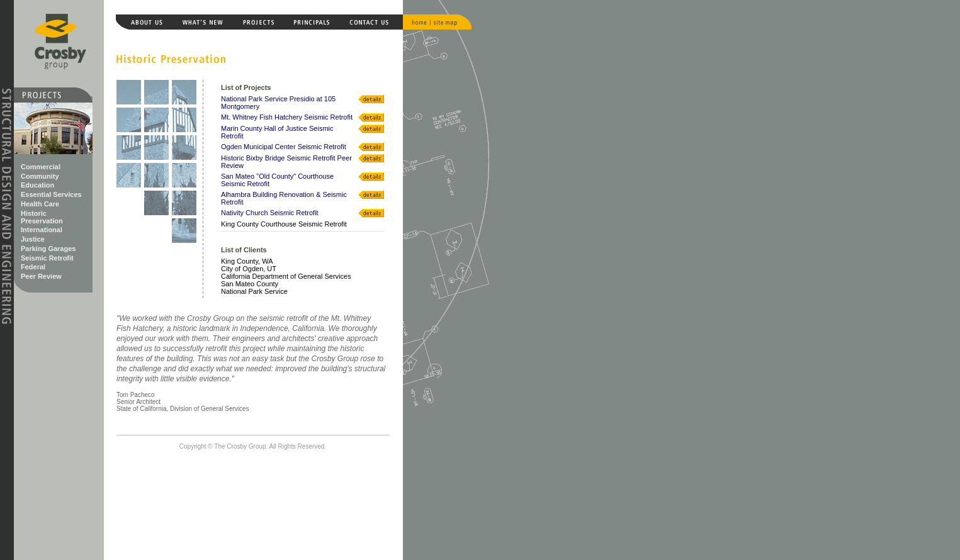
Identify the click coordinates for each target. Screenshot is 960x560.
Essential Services (51, 194)
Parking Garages (48, 249)
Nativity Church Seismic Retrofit (270, 213)
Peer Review (41, 276)
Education (37, 185)
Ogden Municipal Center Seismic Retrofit (284, 147)
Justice (33, 239)
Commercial (41, 167)
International (42, 230)
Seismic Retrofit (47, 258)
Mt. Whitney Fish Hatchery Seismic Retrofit (287, 117)
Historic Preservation (42, 217)
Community (40, 176)
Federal (33, 267)
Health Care (40, 204)
